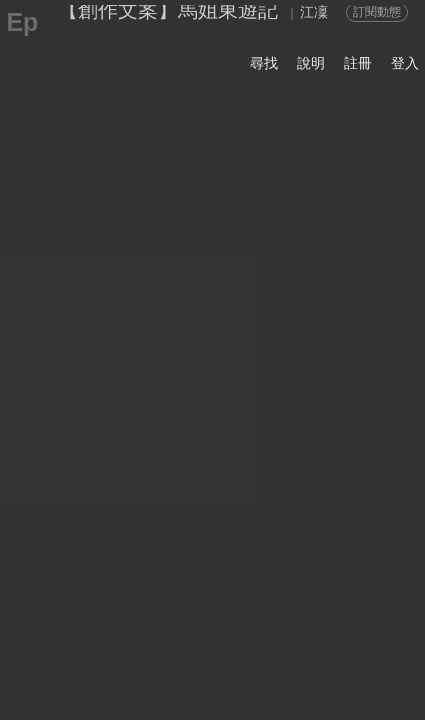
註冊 (358, 63)
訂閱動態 (377, 12)
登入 (405, 63)
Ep (22, 22)
